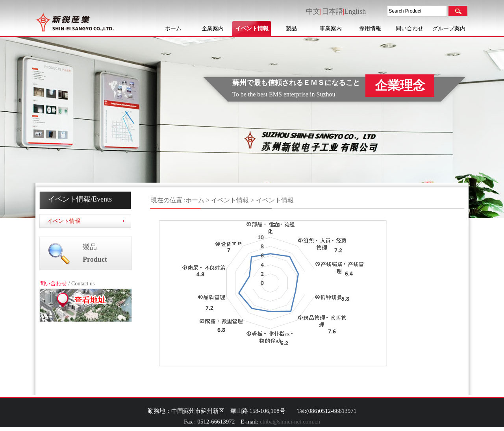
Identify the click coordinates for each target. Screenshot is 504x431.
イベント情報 (252, 29)
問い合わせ (409, 29)
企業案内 (213, 29)
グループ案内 (449, 29)
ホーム (173, 29)
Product (95, 259)
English (355, 11)
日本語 (332, 11)
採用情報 (370, 29)
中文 (313, 11)
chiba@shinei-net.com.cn (290, 422)
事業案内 (331, 29)
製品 (291, 29)
